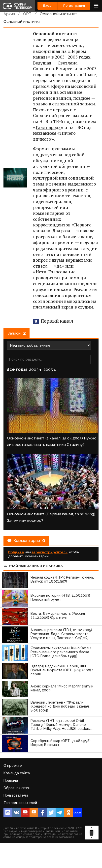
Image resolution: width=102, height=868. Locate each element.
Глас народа (48, 128)
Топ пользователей (20, 803)
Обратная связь (17, 788)
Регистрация (74, 6)
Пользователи (16, 795)
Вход (47, 6)
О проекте (13, 766)
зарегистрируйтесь (50, 552)
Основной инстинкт (58, 14)
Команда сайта (17, 773)
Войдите (16, 552)
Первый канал (53, 321)
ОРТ (27, 14)
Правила (11, 780)
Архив (9, 14)
